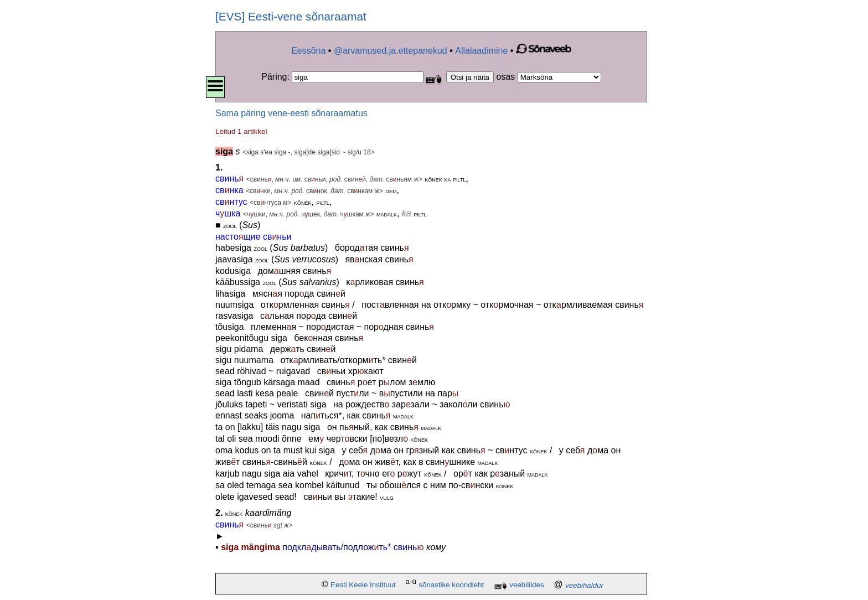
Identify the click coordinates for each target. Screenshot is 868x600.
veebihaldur (584, 585)
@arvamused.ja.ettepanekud (391, 51)
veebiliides (526, 585)
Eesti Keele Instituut (363, 585)
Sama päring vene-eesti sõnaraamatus (291, 113)
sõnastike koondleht (451, 585)
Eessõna (308, 51)
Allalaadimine (481, 51)
